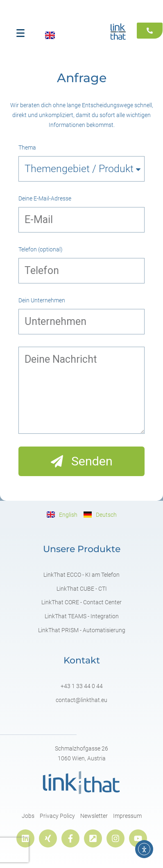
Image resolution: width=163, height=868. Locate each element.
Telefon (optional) (41, 249)
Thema (27, 147)
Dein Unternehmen (42, 300)
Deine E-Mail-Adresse (45, 198)
